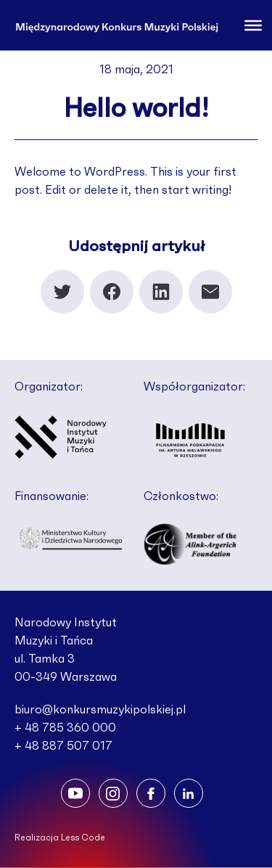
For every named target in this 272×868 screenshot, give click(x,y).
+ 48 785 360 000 (65, 728)
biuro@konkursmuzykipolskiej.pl (100, 710)
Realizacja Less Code (60, 838)
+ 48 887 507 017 (63, 746)
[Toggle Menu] (253, 25)
